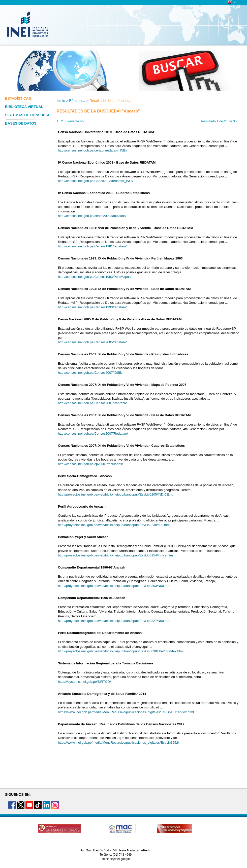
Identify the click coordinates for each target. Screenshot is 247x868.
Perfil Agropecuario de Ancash (82, 506)
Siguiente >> (74, 121)
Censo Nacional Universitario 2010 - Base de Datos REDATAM (106, 132)
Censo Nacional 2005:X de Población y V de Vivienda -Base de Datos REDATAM (120, 319)
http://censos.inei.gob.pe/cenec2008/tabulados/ (92, 216)
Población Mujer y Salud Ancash (83, 537)
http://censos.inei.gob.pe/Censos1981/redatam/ (92, 246)
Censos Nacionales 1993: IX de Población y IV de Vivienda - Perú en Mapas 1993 (120, 258)
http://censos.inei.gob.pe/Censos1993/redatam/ (92, 307)
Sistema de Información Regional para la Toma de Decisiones (106, 663)
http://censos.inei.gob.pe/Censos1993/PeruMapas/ (95, 277)
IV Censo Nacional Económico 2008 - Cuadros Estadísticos (104, 193)
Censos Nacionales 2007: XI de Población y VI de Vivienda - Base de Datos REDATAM (124, 415)
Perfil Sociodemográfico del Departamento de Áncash (100, 633)
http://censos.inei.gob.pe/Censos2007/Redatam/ (93, 433)
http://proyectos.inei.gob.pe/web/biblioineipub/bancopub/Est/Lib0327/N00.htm (114, 621)
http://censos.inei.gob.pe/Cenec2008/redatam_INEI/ (96, 181)
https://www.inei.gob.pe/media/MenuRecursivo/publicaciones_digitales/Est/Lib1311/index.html (126, 712)
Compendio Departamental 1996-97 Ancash (92, 567)
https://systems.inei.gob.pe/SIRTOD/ (84, 682)
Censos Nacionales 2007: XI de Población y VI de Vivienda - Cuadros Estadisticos (121, 446)
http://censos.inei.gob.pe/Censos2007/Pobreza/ (92, 403)
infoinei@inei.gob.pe (116, 859)
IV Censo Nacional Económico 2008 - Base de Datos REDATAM (107, 162)
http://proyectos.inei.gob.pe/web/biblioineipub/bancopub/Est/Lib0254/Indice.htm (115, 555)
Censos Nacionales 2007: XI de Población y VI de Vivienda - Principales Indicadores (123, 354)
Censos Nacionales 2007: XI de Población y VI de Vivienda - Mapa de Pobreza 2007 (122, 385)
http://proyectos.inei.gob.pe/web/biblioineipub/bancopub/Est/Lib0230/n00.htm (114, 525)
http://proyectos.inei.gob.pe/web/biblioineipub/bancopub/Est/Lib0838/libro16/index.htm (120, 651)
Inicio (61, 101)
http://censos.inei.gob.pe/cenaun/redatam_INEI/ (93, 150)
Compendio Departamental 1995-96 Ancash (92, 598)
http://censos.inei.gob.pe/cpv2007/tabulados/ (90, 464)
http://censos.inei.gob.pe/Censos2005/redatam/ (92, 342)
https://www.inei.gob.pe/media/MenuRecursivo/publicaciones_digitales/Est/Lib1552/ (118, 743)
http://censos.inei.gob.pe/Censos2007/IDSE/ (90, 373)
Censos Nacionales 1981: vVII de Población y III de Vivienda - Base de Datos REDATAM (126, 228)
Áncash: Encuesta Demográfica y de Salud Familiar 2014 (102, 694)
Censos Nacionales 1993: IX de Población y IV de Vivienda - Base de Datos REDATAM (124, 289)
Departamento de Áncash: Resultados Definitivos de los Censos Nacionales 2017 (121, 724)
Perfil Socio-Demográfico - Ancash (85, 476)
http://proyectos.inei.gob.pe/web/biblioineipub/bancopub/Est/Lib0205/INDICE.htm (117, 494)
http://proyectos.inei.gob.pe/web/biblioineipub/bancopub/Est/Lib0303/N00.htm (114, 586)
